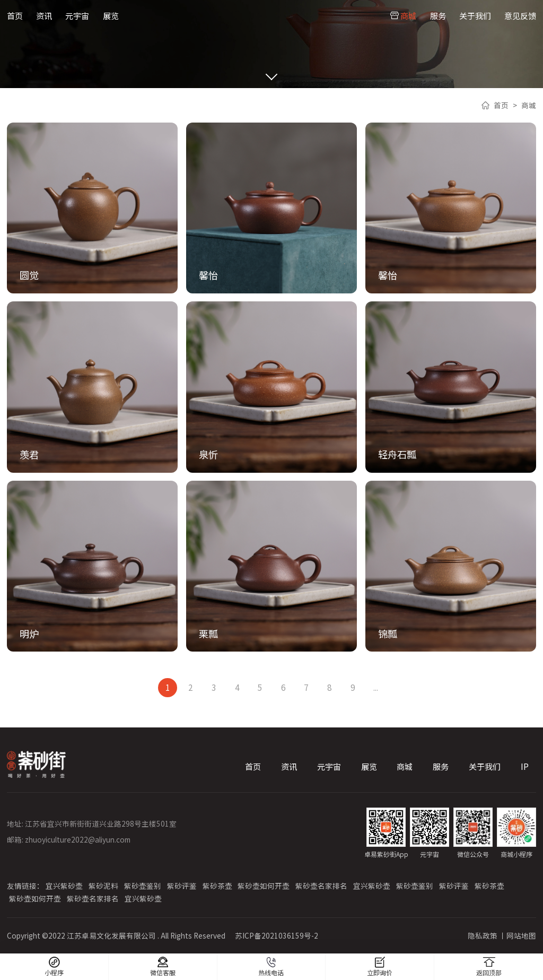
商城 (408, 15)
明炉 (29, 634)
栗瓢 (208, 634)
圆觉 (29, 275)
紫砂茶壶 (217, 886)
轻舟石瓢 (397, 454)
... (376, 687)
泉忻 (208, 454)
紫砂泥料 (103, 886)
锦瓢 (388, 634)
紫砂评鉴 (182, 886)
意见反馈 (520, 15)
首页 (15, 15)
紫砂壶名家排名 (321, 886)
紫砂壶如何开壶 (264, 886)
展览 (111, 15)
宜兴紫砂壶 (64, 886)
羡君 (29, 454)
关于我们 (475, 15)
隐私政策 (483, 935)
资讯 (44, 15)
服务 (438, 15)
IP (525, 766)
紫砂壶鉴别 (143, 886)
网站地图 (521, 935)
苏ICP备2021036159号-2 (277, 935)
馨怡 (208, 275)
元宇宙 (77, 15)
